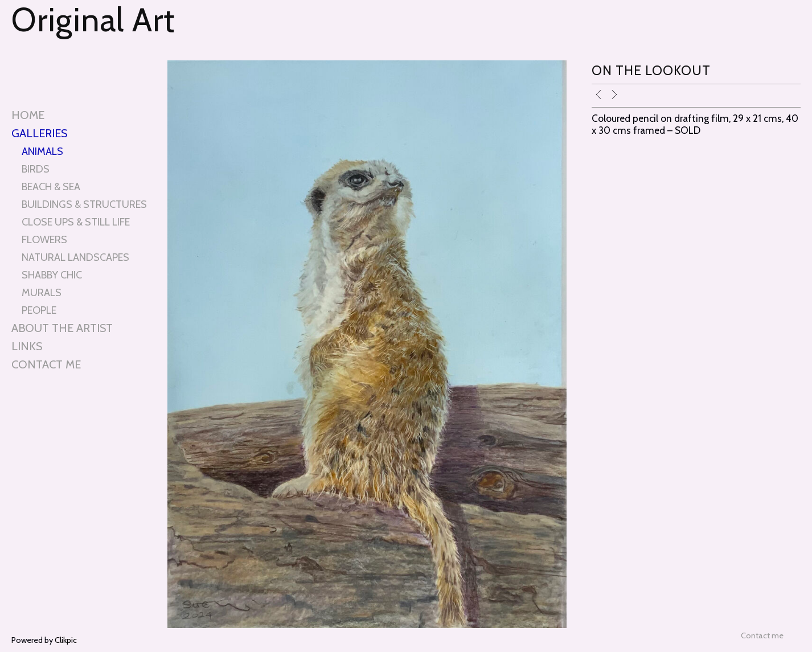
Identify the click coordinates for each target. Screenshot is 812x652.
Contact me (46, 364)
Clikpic (66, 640)
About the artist (62, 328)
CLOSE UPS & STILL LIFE (76, 222)
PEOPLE (39, 310)
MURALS (42, 292)
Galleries (39, 133)
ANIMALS (42, 151)
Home (28, 115)
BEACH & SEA (51, 186)
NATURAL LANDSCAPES (75, 257)
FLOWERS (44, 239)
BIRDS (36, 169)
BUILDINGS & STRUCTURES (84, 204)
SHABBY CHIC (52, 275)
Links (27, 346)
